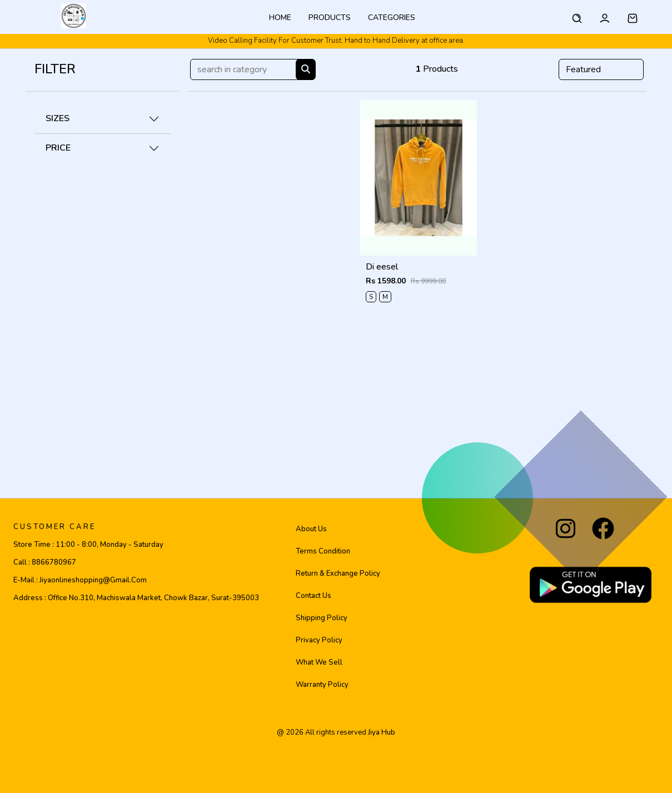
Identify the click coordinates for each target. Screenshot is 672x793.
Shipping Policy (322, 618)
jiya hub (382, 732)
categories (392, 18)
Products (330, 18)
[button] (633, 17)
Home (280, 18)
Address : (136, 598)
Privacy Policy (319, 640)
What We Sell (319, 662)
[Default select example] (601, 69)
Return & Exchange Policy (338, 573)
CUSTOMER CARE (54, 527)
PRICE (58, 148)
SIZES (58, 118)
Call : (45, 562)
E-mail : (80, 580)
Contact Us (313, 596)
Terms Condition (323, 551)
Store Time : (88, 545)
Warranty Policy (322, 685)
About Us (311, 529)
